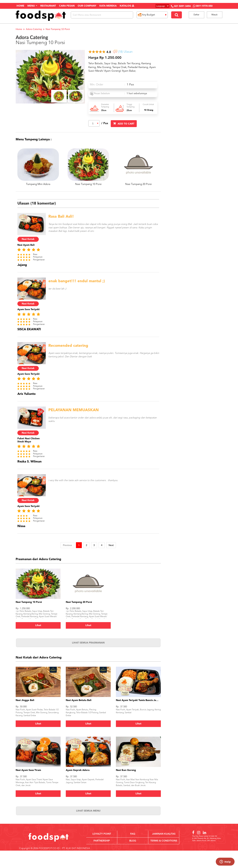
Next (111, 545)
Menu (32, 6)
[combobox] (94, 123)
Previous (67, 545)
